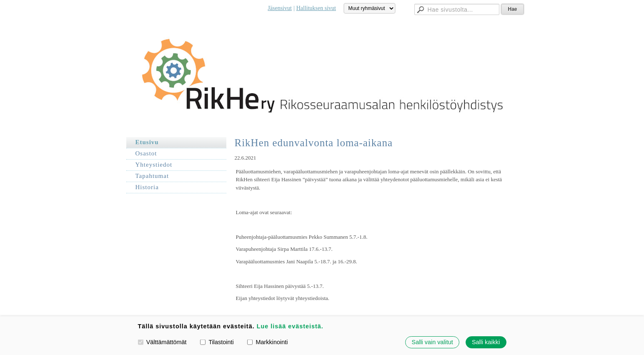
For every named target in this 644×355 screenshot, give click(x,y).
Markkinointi (267, 342)
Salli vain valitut (432, 342)
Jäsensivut (280, 8)
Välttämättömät (162, 342)
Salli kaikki (486, 342)
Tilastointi (217, 342)
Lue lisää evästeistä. (290, 326)
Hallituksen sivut (316, 8)
